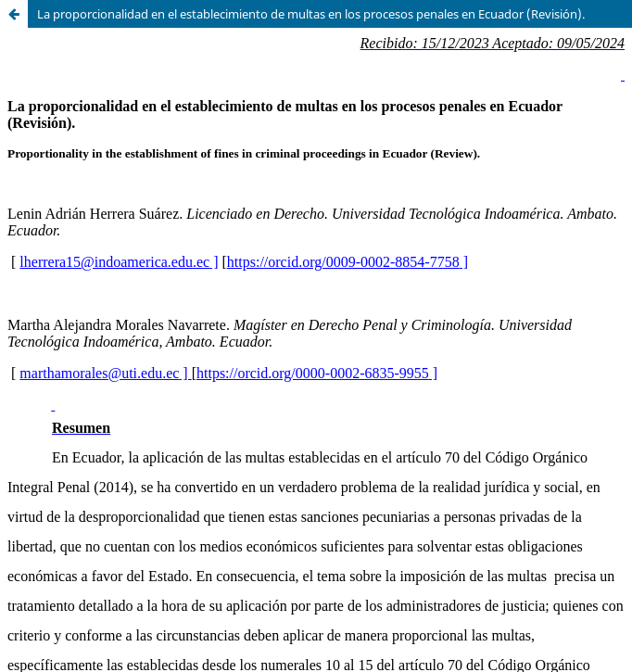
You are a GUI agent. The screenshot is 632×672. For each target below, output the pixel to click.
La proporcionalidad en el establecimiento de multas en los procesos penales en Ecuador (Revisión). (311, 14)
